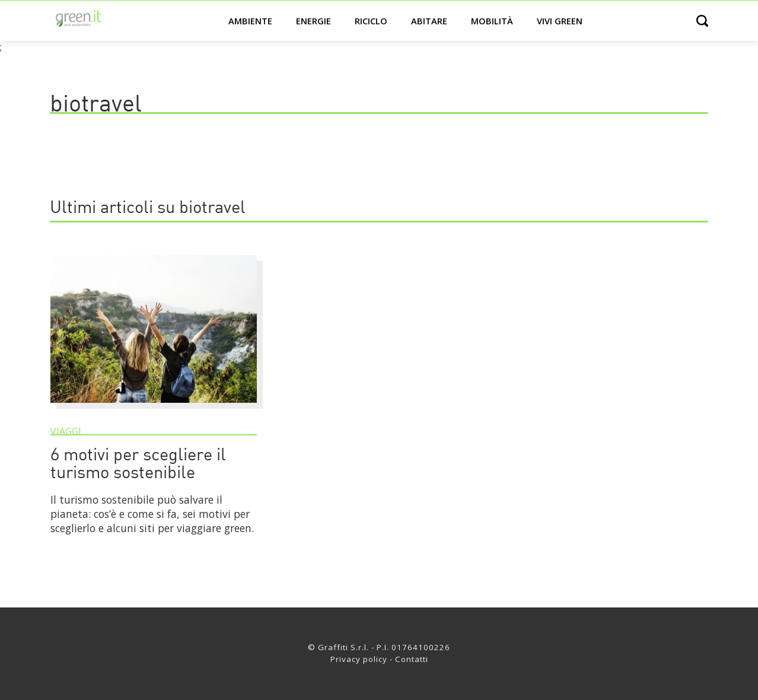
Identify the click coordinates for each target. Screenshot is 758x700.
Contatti (412, 659)
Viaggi (66, 431)
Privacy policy (359, 659)
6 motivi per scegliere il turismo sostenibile (138, 465)
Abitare (429, 21)
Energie (313, 21)
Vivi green (560, 21)
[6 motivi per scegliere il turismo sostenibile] (154, 408)
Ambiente (250, 21)
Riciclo (371, 21)
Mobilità (492, 21)
